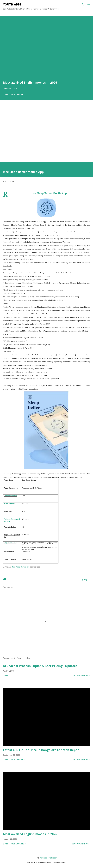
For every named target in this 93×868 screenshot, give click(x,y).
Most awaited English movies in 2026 (30, 82)
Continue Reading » (81, 676)
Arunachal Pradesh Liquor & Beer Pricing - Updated (40, 666)
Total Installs (9, 504)
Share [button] (6, 95)
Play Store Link (10, 543)
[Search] (83, 4)
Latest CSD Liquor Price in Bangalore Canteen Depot (41, 750)
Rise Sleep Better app (21, 567)
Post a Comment (18, 95)
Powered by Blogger (47, 858)
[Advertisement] (46, 134)
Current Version (11, 496)
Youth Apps (12, 4)
